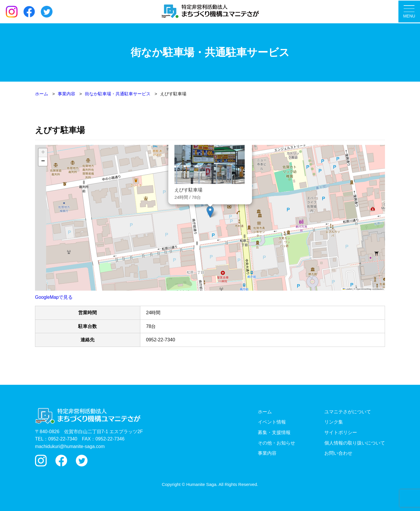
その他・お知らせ (276, 443)
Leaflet (347, 289)
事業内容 (267, 453)
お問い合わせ (338, 453)
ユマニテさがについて (348, 411)
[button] (210, 212)
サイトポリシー (341, 432)
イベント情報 (272, 422)
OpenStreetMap (364, 289)
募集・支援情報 (274, 432)
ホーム (265, 411)
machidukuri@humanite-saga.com (70, 446)
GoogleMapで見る (54, 297)
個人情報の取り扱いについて (355, 443)
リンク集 (334, 422)
